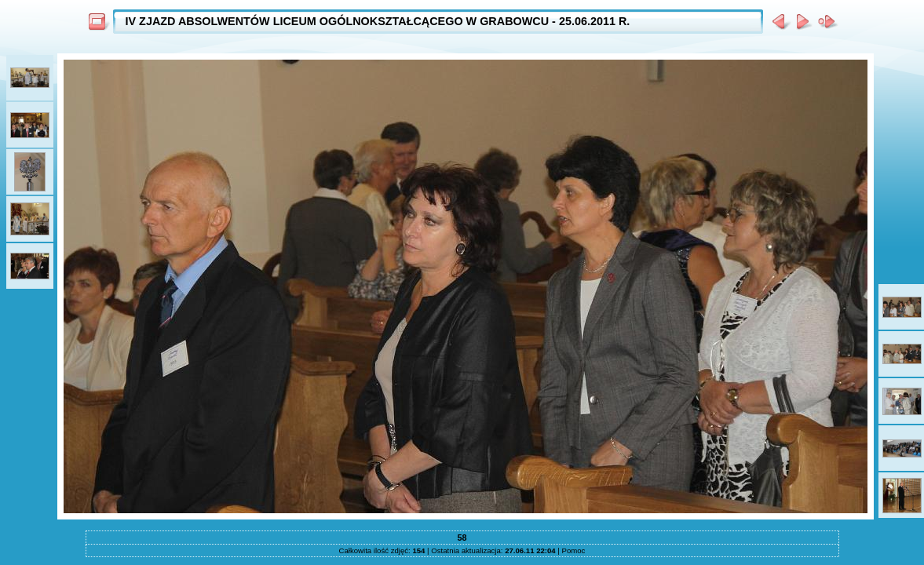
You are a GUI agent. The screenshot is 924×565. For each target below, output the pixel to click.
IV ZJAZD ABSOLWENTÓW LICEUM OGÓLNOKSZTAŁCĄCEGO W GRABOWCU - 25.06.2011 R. (378, 21)
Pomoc (574, 550)
